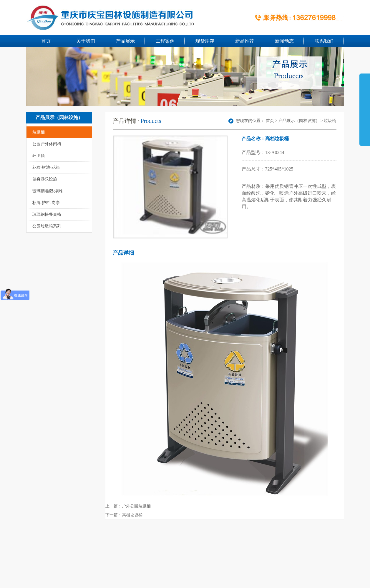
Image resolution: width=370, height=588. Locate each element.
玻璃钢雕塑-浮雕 (48, 191)
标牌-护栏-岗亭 (46, 203)
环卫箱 (39, 156)
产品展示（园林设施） (299, 121)
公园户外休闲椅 (47, 144)
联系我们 (324, 41)
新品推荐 (245, 41)
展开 (365, 107)
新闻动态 (284, 41)
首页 (46, 41)
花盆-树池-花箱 (46, 167)
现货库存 (205, 41)
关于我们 (86, 41)
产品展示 (125, 41)
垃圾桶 (39, 132)
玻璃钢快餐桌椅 (47, 214)
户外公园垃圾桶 (136, 506)
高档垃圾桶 (132, 515)
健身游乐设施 (45, 179)
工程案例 (165, 41)
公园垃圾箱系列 (47, 226)
